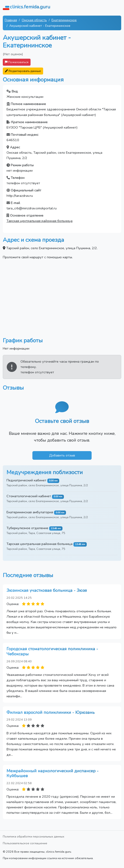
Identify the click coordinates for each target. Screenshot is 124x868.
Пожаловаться (17, 62)
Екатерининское (64, 20)
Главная (11, 20)
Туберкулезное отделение (27, 528)
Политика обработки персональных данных (34, 836)
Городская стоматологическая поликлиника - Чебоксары (52, 651)
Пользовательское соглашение (25, 843)
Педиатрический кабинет (26, 480)
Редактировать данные (23, 71)
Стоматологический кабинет (29, 496)
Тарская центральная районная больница (40, 221)
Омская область (34, 20)
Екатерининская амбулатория (30, 512)
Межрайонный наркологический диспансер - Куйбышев (53, 773)
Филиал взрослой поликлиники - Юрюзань (51, 712)
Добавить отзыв (62, 455)
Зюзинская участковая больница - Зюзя (47, 590)
